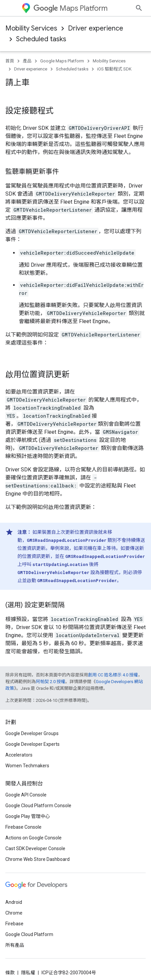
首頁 (10, 61)
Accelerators (19, 924)
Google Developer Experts (32, 913)
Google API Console (26, 964)
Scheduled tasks (41, 39)
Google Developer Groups (32, 902)
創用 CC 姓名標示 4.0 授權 (113, 663)
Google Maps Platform (62, 61)
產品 (27, 61)
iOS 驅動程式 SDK (114, 69)
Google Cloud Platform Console (38, 975)
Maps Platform (70, 8)
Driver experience (96, 28)
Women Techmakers (27, 935)
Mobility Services (31, 28)
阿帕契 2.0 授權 (51, 669)
